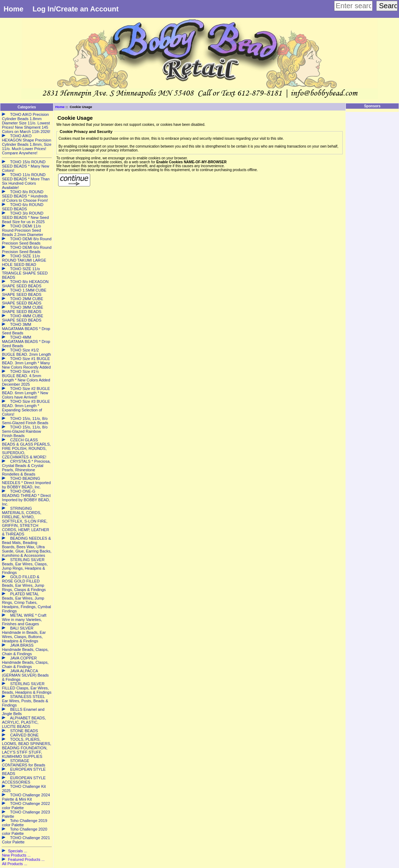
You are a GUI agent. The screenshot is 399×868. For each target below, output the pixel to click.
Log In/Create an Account (76, 9)
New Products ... (16, 855)
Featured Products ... (26, 859)
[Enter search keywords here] (353, 6)
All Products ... (14, 864)
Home (14, 9)
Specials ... (17, 851)
